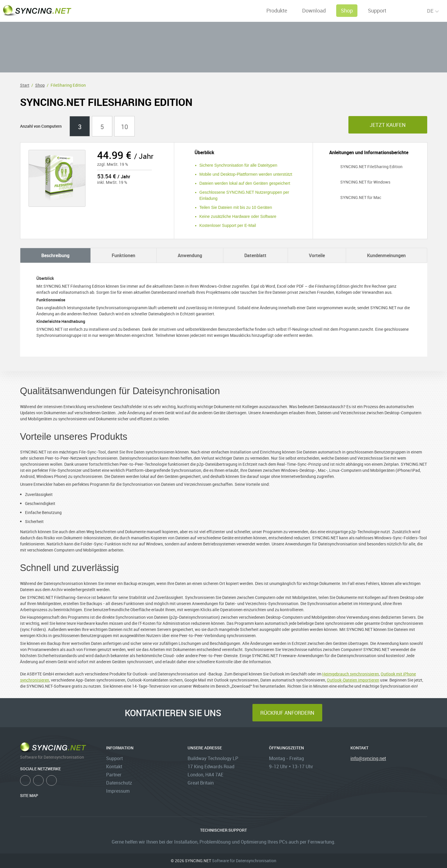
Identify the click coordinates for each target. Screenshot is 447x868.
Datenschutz (119, 783)
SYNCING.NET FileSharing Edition (366, 167)
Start (25, 85)
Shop (347, 10)
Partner (114, 775)
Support (377, 10)
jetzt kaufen (388, 125)
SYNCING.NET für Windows (360, 182)
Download (314, 10)
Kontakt (114, 766)
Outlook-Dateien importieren (353, 680)
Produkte (277, 10)
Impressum (118, 791)
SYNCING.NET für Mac (355, 197)
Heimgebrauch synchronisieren (351, 674)
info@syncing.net (368, 758)
